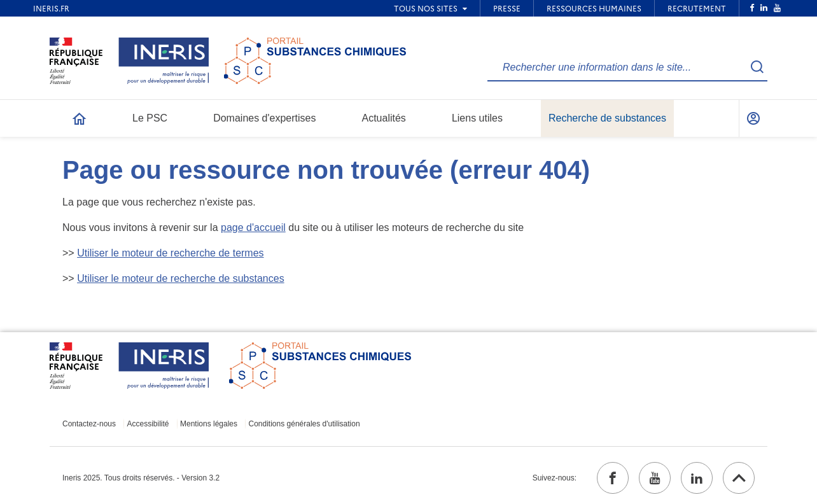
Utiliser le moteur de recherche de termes (170, 253)
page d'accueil (253, 227)
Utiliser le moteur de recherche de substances (181, 278)
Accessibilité (148, 424)
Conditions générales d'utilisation (304, 424)
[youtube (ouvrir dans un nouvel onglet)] (655, 478)
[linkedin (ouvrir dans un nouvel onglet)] (697, 478)
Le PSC (150, 118)
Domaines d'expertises (264, 118)
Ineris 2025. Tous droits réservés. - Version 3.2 (141, 478)
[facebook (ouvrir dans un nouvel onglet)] (613, 478)
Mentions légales (209, 424)
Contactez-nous (89, 424)
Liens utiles (477, 118)
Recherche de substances (607, 118)
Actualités (384, 118)
